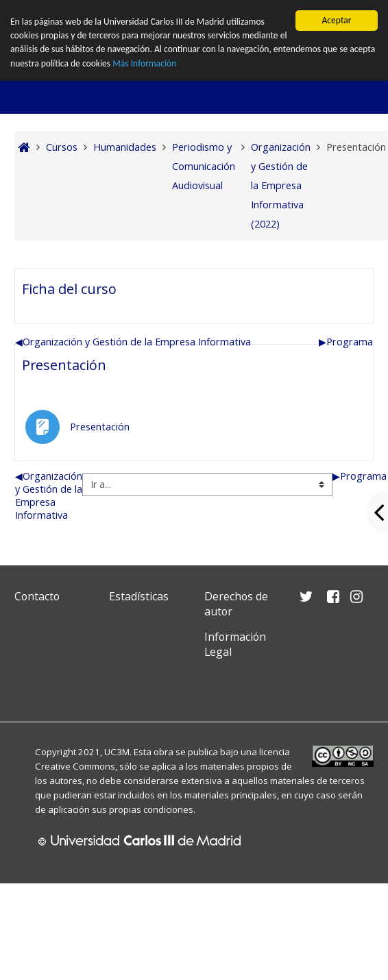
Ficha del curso (69, 289)
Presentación (64, 365)
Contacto (37, 596)
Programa (346, 342)
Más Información (145, 63)
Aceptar (336, 20)
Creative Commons (75, 766)
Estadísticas (139, 596)
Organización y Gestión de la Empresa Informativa (133, 342)
